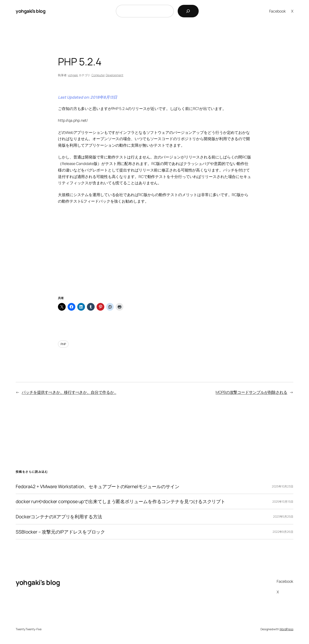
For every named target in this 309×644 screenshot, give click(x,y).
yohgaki (73, 75)
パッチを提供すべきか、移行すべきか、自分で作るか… (69, 392)
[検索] (188, 11)
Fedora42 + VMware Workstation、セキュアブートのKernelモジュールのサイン (98, 486)
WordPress (286, 629)
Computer (98, 75)
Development (115, 75)
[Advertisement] (154, 256)
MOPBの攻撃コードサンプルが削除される (251, 392)
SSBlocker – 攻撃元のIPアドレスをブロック (60, 532)
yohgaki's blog (31, 11)
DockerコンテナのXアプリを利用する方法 (59, 517)
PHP (63, 344)
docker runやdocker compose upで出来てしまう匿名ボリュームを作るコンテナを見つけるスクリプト (120, 501)
